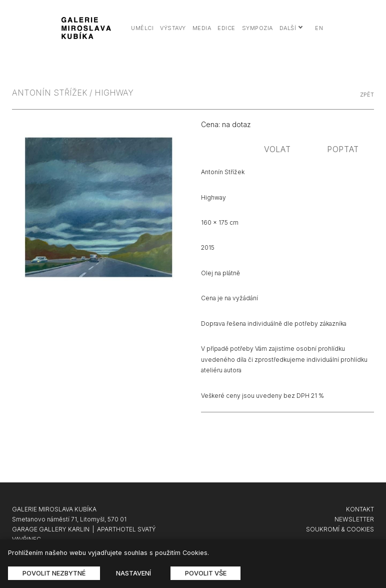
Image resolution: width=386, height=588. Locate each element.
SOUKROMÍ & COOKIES (340, 529)
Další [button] (291, 28)
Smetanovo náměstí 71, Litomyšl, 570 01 (69, 519)
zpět (367, 95)
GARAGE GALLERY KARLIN (51, 529)
